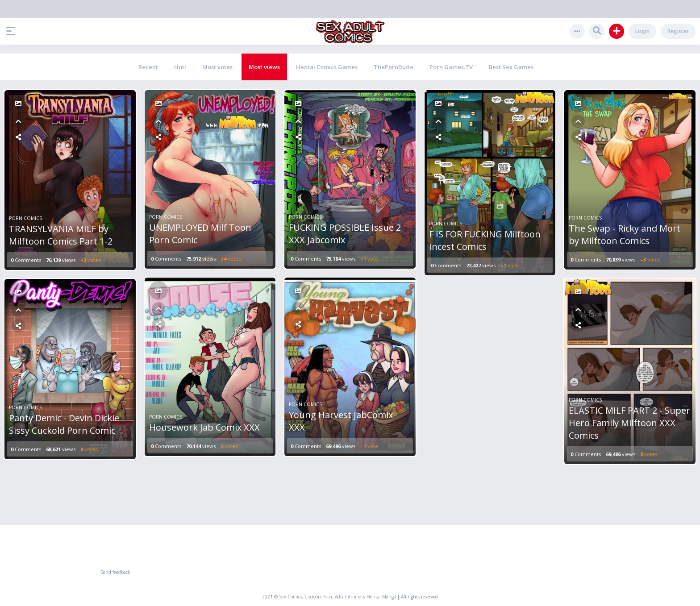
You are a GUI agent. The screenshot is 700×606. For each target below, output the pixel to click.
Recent (148, 67)
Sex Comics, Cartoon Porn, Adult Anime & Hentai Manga (337, 597)
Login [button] (642, 31)
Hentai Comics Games (327, 67)
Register (678, 31)
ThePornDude (394, 67)
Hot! (180, 67)
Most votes (217, 67)
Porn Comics (25, 218)
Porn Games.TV (451, 67)
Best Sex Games (511, 67)
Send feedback (115, 572)
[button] (13, 31)
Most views (264, 67)
